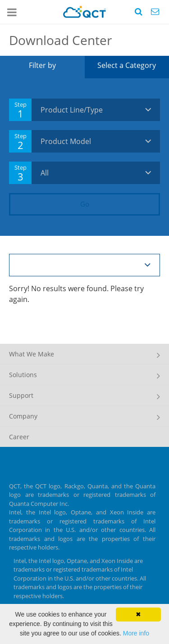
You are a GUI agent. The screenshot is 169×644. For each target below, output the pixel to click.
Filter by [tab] (42, 65)
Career (19, 437)
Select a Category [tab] (127, 65)
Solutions (23, 375)
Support (21, 395)
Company (23, 416)
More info (136, 633)
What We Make (32, 354)
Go (85, 204)
